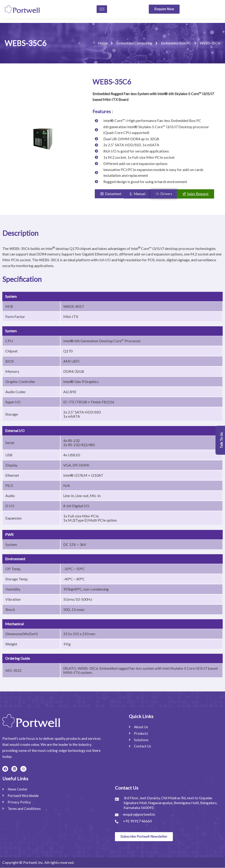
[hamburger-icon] (102, 9)
